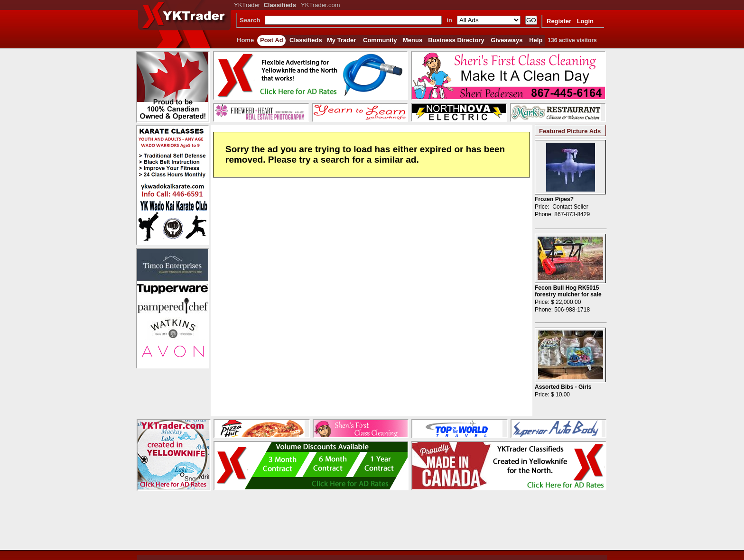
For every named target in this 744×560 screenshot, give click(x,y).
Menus (413, 40)
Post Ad (272, 40)
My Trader (341, 40)
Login (585, 21)
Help (536, 40)
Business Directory (456, 40)
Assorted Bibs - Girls (563, 387)
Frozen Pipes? (554, 199)
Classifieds (306, 40)
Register (559, 21)
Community (380, 40)
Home (245, 40)
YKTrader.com (321, 5)
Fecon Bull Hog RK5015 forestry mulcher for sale (568, 291)
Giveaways (507, 40)
